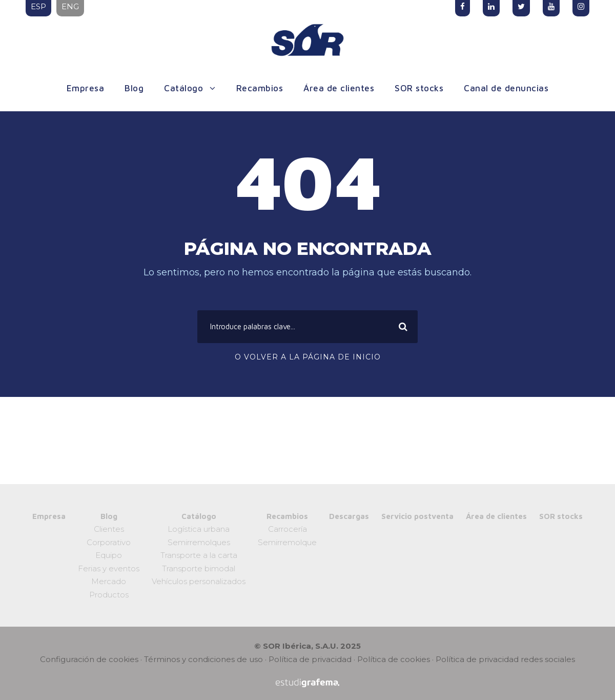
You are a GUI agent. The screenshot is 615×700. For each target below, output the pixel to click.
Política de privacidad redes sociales (505, 659)
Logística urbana (199, 529)
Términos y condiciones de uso (203, 659)
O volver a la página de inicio (308, 357)
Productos (109, 595)
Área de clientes (339, 88)
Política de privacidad (310, 659)
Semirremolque (287, 542)
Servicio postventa (417, 516)
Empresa (86, 88)
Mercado (109, 581)
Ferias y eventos (109, 568)
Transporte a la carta (199, 555)
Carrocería (288, 529)
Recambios (260, 88)
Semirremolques (199, 542)
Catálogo (183, 88)
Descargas (349, 516)
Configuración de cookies (89, 659)
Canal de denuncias (506, 88)
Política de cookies (394, 659)
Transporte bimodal (199, 568)
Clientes (109, 529)
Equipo (109, 555)
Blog (134, 88)
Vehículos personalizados (199, 581)
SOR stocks (419, 88)
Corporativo (109, 542)
